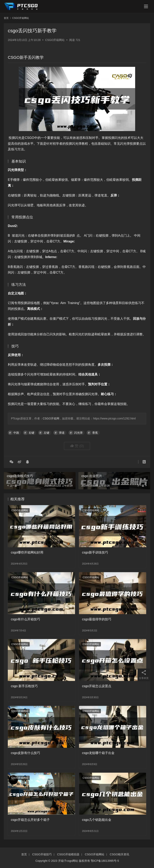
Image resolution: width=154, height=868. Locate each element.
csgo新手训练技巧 (95, 552)
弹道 (62, 433)
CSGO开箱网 (51, 418)
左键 (47, 433)
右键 (31, 433)
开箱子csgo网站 (68, 861)
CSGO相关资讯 (119, 854)
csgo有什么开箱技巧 (25, 619)
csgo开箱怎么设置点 (97, 686)
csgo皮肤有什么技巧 (25, 753)
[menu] (146, 6)
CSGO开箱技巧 (42, 854)
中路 (16, 433)
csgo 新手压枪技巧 (24, 686)
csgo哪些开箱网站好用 (27, 552)
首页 (6, 18)
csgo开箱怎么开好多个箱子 (30, 820)
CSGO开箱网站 (55, 40)
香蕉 (95, 433)
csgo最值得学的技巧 (97, 619)
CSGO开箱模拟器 (68, 854)
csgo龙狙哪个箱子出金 (98, 753)
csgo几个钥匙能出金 (97, 820)
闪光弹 (78, 433)
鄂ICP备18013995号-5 (105, 861)
